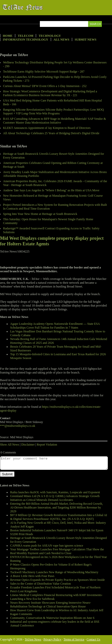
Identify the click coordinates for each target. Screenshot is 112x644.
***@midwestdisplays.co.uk (18, 426)
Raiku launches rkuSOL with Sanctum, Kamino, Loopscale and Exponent (55, 492)
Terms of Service (74, 639)
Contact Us (93, 639)
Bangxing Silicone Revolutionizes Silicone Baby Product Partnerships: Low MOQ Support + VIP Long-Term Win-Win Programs (53, 112)
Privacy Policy (52, 639)
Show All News (10, 445)
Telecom (26, 36)
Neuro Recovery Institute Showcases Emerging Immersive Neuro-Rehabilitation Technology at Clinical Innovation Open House (51, 605)
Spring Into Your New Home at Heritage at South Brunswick (40, 214)
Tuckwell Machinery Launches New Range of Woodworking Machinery (54, 572)
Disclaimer (28, 445)
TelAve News (37, 7)
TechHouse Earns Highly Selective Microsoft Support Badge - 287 (44, 72)
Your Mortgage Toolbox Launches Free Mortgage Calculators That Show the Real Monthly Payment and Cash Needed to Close (57, 551)
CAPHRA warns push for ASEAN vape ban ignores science (47, 546)
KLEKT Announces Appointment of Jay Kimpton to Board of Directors (47, 128)
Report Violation (47, 445)
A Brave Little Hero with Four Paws (32, 576)
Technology (50, 36)
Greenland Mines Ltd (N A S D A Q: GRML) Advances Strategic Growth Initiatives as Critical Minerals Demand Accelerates (55, 498)
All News (61, 40)
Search (95, 30)
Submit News (85, 40)
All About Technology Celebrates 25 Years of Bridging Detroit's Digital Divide (51, 133)
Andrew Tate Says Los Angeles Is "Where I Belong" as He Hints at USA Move (51, 190)
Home (8, 36)
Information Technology (26, 40)
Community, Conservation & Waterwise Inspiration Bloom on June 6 (52, 618)
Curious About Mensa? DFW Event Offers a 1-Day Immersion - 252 (45, 86)
